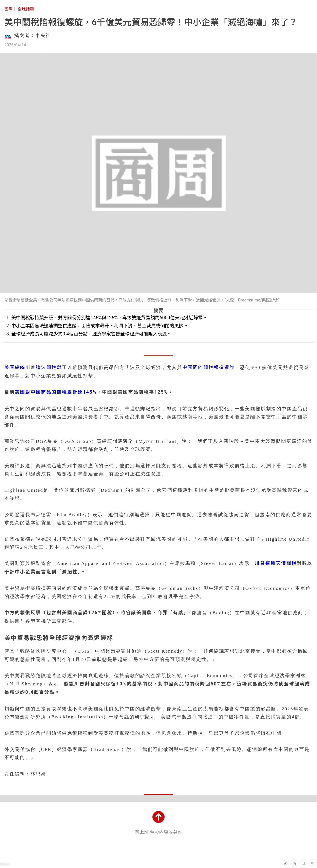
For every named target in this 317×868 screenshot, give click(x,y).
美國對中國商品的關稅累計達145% (56, 392)
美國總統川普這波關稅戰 (33, 367)
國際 (8, 9)
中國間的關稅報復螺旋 (209, 367)
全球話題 (26, 9)
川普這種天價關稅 (276, 563)
